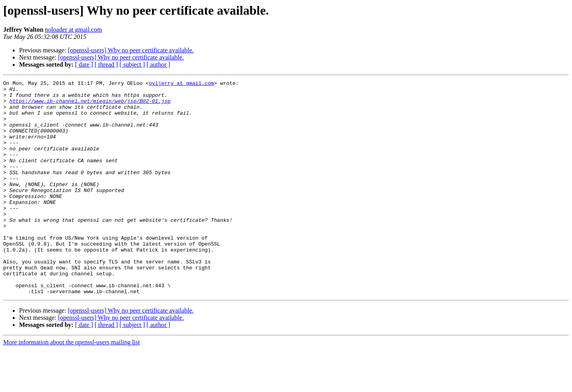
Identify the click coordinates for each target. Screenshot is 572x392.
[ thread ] (106, 64)
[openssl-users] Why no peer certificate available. (131, 50)
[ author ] (158, 64)
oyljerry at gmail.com (182, 84)
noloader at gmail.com (73, 30)
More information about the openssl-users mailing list (71, 385)
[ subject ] (132, 64)
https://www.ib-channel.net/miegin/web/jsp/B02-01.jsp (90, 106)
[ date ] (84, 64)
